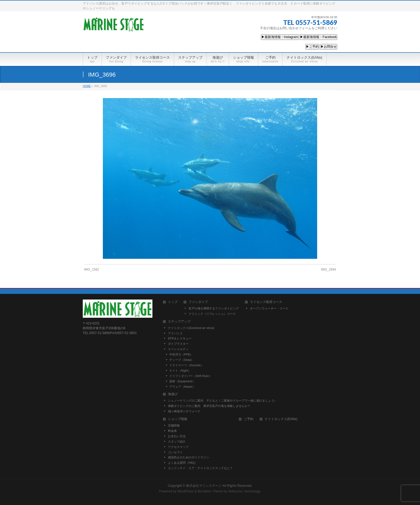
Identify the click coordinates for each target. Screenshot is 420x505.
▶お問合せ (329, 47)
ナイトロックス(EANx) (281, 419)
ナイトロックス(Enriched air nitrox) (191, 328)
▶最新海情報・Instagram (280, 37)
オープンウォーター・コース (269, 308)
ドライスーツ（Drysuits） (186, 365)
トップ (173, 302)
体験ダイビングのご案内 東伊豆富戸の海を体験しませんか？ (209, 406)
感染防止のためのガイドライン (189, 457)
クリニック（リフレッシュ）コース (212, 314)
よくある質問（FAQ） (183, 463)
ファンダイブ (198, 302)
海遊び (173, 394)
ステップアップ (179, 322)
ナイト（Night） (180, 371)
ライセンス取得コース (266, 302)
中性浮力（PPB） (181, 354)
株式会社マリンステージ (204, 486)
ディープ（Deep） (182, 360)
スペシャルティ (178, 349)
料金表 (172, 431)
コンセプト (175, 452)
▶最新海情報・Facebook (318, 37)
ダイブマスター (178, 344)
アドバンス (175, 333)
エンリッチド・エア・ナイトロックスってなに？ (200, 468)
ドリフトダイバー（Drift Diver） (191, 376)
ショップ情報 (178, 419)
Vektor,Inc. (236, 491)
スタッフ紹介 (177, 442)
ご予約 (249, 419)
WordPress (185, 491)
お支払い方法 (177, 436)
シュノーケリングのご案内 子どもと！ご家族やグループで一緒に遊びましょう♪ (222, 401)
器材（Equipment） (182, 381)
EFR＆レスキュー (180, 338)
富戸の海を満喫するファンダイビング (214, 308)
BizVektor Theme (210, 491)
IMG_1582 (92, 270)
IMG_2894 (328, 270)
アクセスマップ (178, 447)
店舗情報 (174, 425)
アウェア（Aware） (182, 387)
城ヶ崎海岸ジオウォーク (184, 411)
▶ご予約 (312, 47)
